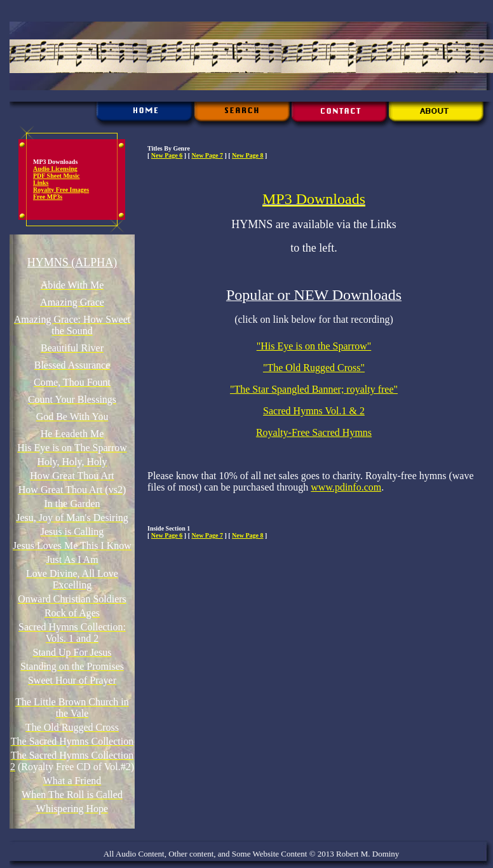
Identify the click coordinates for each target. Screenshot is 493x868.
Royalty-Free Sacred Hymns (314, 432)
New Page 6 (167, 155)
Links (41, 183)
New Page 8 (247, 155)
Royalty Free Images (61, 190)
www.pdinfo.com (346, 487)
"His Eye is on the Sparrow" (314, 346)
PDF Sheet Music (57, 176)
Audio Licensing (55, 169)
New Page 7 (207, 155)
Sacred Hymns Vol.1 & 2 (314, 411)
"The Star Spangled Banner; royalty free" (314, 389)
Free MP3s (48, 197)
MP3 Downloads (314, 199)
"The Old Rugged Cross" (314, 368)
